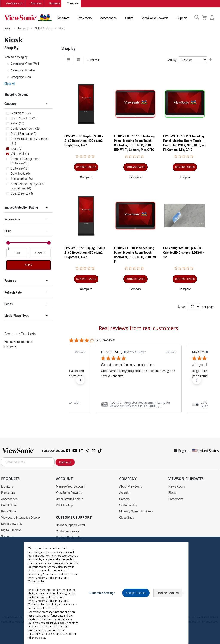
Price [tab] (8, 231)
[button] (86, 177)
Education (36, 4)
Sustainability (128, 505)
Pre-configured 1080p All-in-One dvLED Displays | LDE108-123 (184, 253)
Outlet (129, 18)
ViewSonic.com (15, 4)
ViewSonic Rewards (155, 18)
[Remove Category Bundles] (8, 71)
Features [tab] (10, 281)
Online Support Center (71, 525)
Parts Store (9, 511)
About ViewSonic (131, 486)
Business (55, 4)
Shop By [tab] (69, 49)
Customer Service (68, 531)
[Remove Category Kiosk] (8, 77)
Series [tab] (8, 304)
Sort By (171, 60)
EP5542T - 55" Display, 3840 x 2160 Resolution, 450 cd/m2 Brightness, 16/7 (85, 253)
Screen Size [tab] (12, 220)
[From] (17, 253)
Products (23, 29)
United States (205, 451)
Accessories (108, 18)
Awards (124, 493)
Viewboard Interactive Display (21, 518)
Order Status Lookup (70, 499)
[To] (40, 253)
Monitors (63, 18)
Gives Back (127, 518)
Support (182, 18)
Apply (29, 265)
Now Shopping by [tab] (16, 57)
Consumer (73, 4)
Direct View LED (12, 524)
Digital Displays (44, 29)
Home (8, 29)
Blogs (172, 493)
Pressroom (176, 499)
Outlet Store (9, 505)
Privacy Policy (37, 578)
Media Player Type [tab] (17, 316)
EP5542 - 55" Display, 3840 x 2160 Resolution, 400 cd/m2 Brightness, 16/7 (84, 141)
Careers (124, 499)
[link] (139, 404)
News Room (177, 486)
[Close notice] (183, 593)
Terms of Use (37, 581)
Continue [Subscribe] (65, 462)
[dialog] (110, 590)
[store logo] (28, 18)
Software (7, 536)
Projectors (85, 18)
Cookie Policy (54, 578)
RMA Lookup (64, 505)
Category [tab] (10, 104)
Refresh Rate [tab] (13, 293)
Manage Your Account (71, 486)
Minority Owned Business (136, 511)
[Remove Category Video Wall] (8, 64)
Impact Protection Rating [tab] (21, 208)
